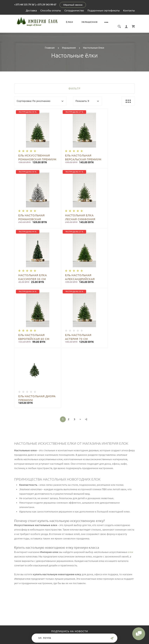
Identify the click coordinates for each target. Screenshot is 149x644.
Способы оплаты (51, 10)
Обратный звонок (73, 5)
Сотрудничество (74, 10)
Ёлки (72, 22)
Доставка (31, 10)
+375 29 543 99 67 (46, 4)
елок (130, 428)
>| (86, 295)
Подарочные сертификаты (104, 10)
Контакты (129, 10)
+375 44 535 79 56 (24, 4)
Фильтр (74, 84)
